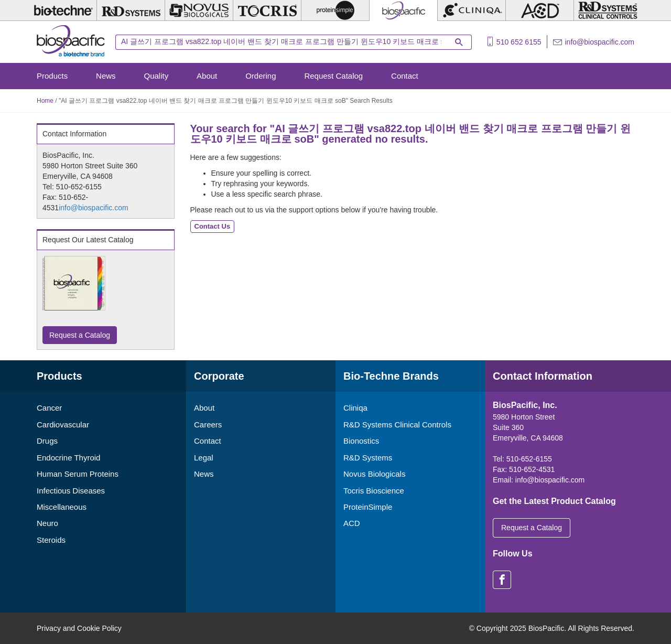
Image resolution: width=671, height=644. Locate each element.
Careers (208, 425)
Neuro (47, 523)
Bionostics (361, 441)
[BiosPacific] (403, 10)
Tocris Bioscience (374, 491)
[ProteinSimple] (335, 10)
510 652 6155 (519, 42)
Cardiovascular (63, 425)
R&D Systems (368, 458)
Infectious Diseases (71, 491)
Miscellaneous (62, 507)
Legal (204, 458)
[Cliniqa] (472, 10)
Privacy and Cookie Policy (79, 628)
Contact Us (213, 226)
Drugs (47, 441)
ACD (352, 523)
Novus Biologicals (374, 474)
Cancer (49, 408)
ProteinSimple (368, 507)
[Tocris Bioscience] (267, 10)
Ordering (261, 76)
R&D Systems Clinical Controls (397, 425)
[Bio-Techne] (63, 10)
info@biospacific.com (600, 42)
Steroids (51, 540)
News (106, 76)
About (207, 76)
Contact (405, 76)
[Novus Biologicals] (199, 10)
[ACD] (540, 10)
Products (52, 76)
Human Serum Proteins (78, 474)
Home (45, 101)
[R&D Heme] (608, 10)
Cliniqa (355, 408)
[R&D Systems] (131, 10)
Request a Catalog (80, 335)
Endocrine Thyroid (68, 458)
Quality (156, 76)
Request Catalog (333, 76)
